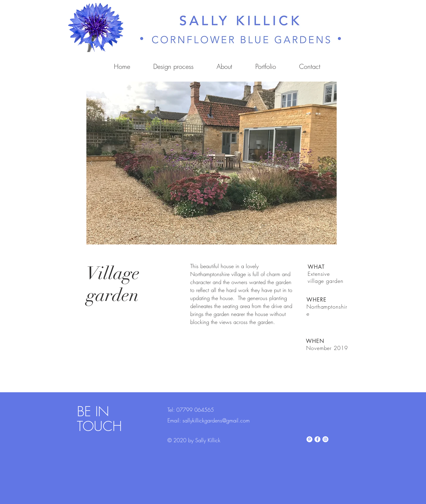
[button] (212, 163)
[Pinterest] (309, 439)
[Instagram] (325, 439)
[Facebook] (317, 439)
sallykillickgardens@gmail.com (216, 420)
